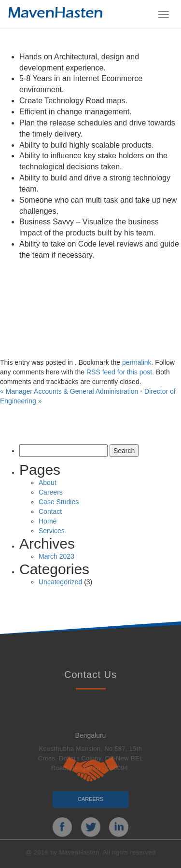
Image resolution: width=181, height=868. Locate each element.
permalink (137, 362)
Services (52, 531)
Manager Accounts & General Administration (69, 391)
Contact (50, 511)
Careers (51, 492)
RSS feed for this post (119, 372)
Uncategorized (60, 582)
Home (48, 521)
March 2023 (56, 556)
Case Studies (59, 502)
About (48, 482)
